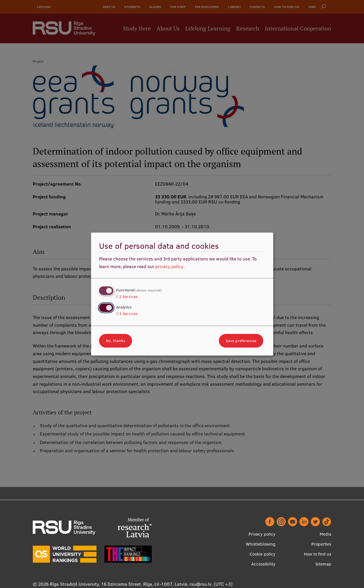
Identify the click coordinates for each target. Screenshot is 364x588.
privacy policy (169, 266)
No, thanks (116, 341)
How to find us (318, 554)
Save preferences (241, 341)
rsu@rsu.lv (200, 584)
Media (325, 534)
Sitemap (323, 564)
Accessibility (263, 564)
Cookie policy (263, 554)
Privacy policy (262, 534)
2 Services (127, 297)
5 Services (127, 314)
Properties (321, 544)
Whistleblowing (261, 544)
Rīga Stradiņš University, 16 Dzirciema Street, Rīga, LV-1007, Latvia (119, 584)
